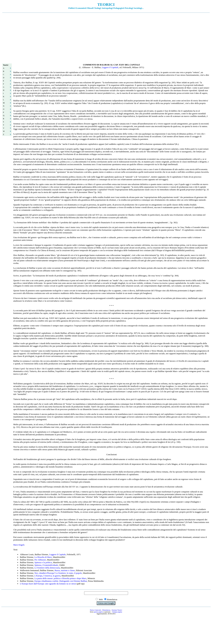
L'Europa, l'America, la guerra (47, 576)
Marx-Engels (19, 545)
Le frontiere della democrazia (47, 568)
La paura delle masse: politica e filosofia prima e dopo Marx (60, 578)
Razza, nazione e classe (65, 570)
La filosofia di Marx (43, 557)
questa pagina (98, 612)
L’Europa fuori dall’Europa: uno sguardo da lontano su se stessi (48, 584)
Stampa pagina (117, 612)
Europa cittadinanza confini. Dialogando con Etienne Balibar (61, 581)
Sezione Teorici (117, 610)
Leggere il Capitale (110, 67)
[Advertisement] (106, 38)
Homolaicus (106, 610)
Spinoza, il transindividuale (46, 565)
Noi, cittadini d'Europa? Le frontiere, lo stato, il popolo (58, 573)
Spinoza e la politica (43, 562)
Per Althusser (40, 560)
